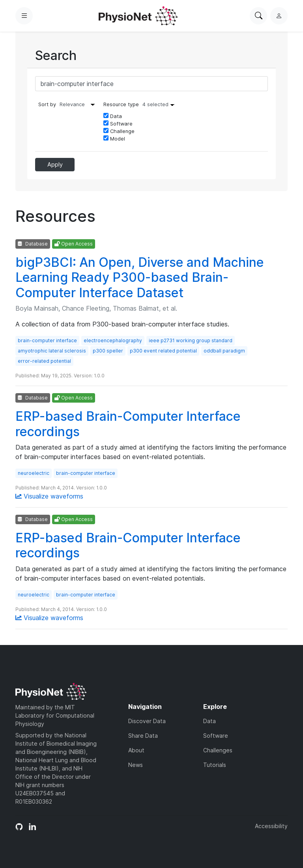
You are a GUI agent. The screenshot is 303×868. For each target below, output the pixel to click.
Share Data (143, 736)
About (136, 750)
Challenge (119, 131)
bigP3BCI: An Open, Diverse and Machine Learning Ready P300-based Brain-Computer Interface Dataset (140, 277)
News (136, 765)
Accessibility (271, 826)
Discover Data (147, 721)
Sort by (47, 104)
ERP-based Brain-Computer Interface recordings (128, 424)
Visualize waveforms (49, 496)
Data (113, 116)
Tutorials (215, 765)
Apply (55, 164)
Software (118, 124)
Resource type (141, 104)
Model (114, 139)
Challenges (218, 750)
